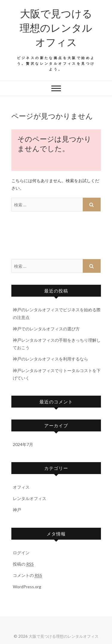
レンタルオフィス (30, 498)
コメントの (27, 575)
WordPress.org (27, 587)
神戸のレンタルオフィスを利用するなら (50, 359)
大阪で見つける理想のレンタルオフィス (56, 27)
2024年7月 (23, 444)
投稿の (23, 564)
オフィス (21, 487)
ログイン (21, 553)
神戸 (17, 510)
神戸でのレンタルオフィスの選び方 (46, 329)
